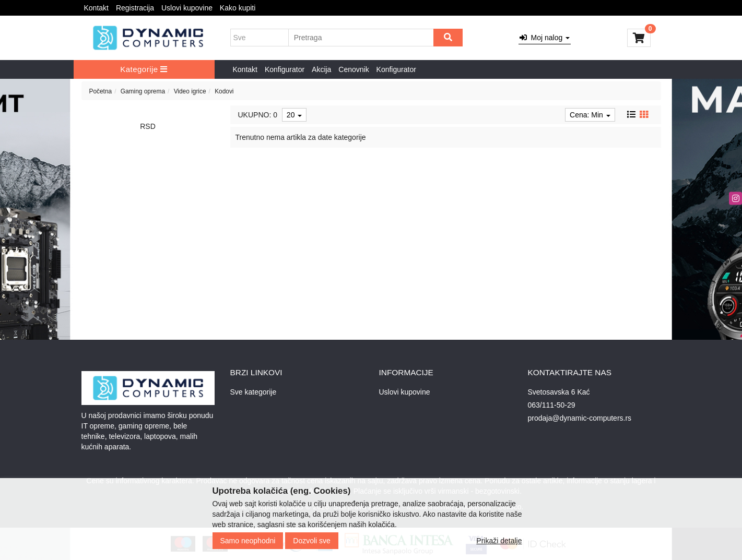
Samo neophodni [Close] (248, 541)
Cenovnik (354, 69)
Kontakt (96, 8)
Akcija (321, 69)
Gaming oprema (143, 91)
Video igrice (190, 91)
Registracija (135, 8)
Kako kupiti (238, 8)
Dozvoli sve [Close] (312, 541)
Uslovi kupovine (187, 8)
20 (294, 115)
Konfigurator (285, 69)
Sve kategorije (254, 392)
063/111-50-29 (552, 405)
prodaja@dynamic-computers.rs (580, 418)
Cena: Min (590, 115)
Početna (101, 91)
